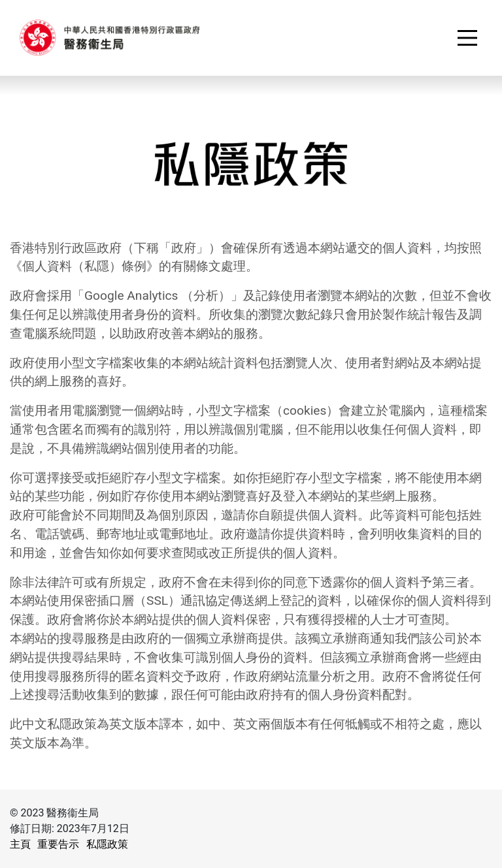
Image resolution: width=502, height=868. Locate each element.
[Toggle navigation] (467, 38)
